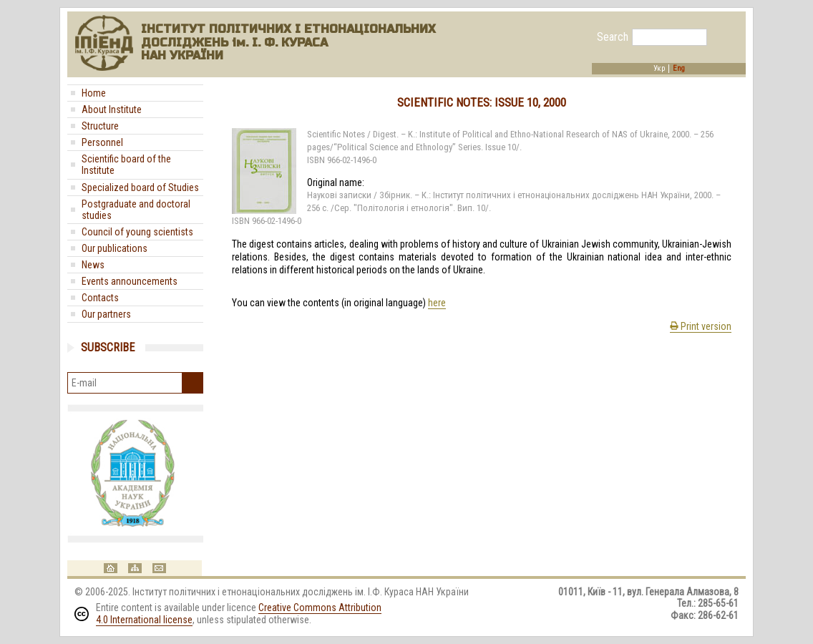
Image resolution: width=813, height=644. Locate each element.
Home (94, 93)
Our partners (106, 314)
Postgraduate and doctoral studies (136, 210)
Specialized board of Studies (140, 187)
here (437, 303)
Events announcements (130, 281)
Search (613, 37)
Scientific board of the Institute (126, 165)
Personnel (102, 142)
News (93, 265)
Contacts (100, 298)
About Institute (112, 109)
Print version (701, 326)
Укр (659, 69)
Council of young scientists (137, 232)
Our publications (115, 248)
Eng (679, 69)
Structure (100, 126)
